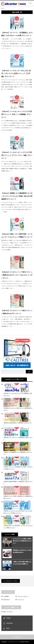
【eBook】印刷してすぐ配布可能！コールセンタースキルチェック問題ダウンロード (17, 236)
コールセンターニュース (14, 642)
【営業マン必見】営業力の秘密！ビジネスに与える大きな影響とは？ (22, 563)
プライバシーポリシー (23, 596)
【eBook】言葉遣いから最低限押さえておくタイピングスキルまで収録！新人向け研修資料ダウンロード (17, 196)
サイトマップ (21, 600)
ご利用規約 (6, 596)
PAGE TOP (17, 637)
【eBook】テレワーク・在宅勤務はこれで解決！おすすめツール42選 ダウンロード (17, 34)
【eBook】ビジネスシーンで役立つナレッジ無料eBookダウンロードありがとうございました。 (17, 275)
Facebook (10, 623)
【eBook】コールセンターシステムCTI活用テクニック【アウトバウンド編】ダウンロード (17, 155)
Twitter (8, 618)
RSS (8, 628)
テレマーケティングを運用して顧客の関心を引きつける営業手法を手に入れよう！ (22, 541)
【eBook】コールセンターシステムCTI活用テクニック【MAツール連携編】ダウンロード (17, 114)
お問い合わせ (7, 600)
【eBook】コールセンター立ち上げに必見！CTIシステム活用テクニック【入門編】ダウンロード (16, 74)
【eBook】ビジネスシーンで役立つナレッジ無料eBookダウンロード (17, 312)
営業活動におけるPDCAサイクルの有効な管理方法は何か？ (22, 551)
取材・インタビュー (8, 612)
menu (30, 3)
